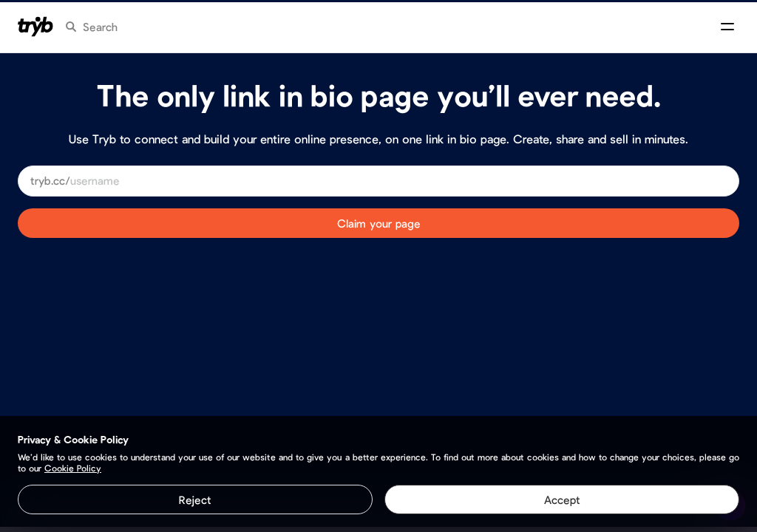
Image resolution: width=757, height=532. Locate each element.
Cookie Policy (73, 468)
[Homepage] (35, 27)
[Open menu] (727, 27)
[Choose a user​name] (398, 180)
